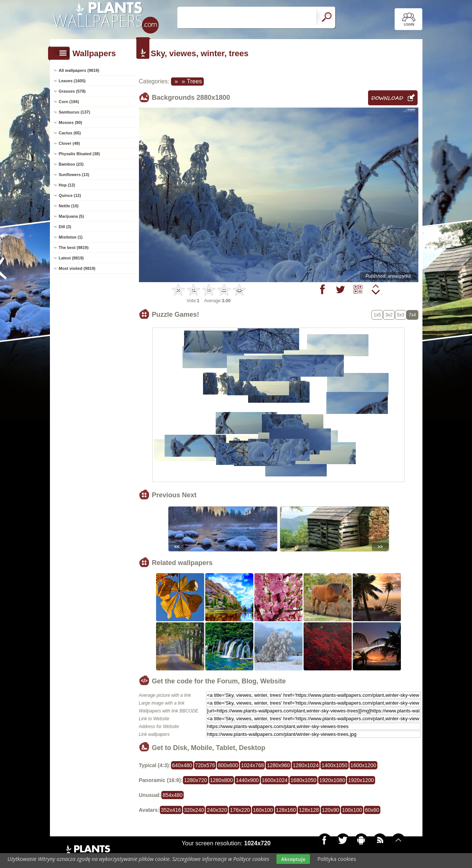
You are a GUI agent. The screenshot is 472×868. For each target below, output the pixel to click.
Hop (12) (67, 185)
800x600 (228, 765)
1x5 (377, 315)
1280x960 (278, 765)
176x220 (240, 810)
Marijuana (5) (72, 216)
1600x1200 (363, 765)
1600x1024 (275, 780)
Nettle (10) (69, 206)
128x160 (286, 810)
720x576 (205, 765)
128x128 (309, 810)
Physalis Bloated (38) (80, 154)
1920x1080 (332, 780)
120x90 (330, 810)
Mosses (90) (71, 122)
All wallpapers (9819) (79, 70)
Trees (194, 81)
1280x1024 (306, 765)
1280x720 (196, 780)
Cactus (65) (70, 133)
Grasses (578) (72, 91)
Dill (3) (65, 227)
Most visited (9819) (77, 268)
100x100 (352, 810)
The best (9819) (74, 248)
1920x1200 (361, 780)
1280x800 (222, 780)
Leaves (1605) (72, 81)
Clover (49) (69, 143)
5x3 (401, 315)
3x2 (389, 315)
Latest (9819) (71, 258)
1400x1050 (334, 765)
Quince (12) (70, 195)
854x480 (172, 795)
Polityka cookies (337, 859)
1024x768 (253, 765)
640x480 (182, 765)
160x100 (263, 810)
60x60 (372, 810)
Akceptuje (293, 859)
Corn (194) (69, 102)
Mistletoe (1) (71, 237)
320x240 (194, 810)
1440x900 (247, 780)
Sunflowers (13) (74, 175)
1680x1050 (303, 780)
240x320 (217, 810)
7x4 (412, 315)
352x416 (171, 810)
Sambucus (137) (75, 112)
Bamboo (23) (71, 164)
